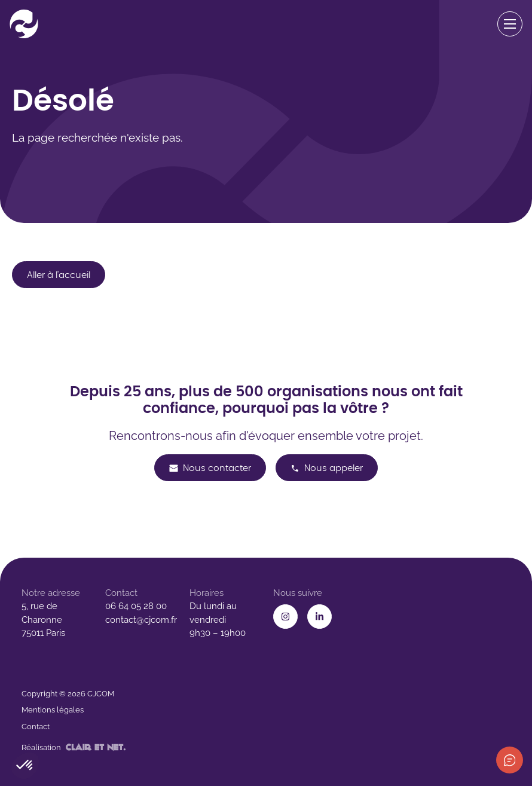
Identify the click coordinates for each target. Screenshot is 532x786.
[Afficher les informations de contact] (510, 760)
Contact (36, 727)
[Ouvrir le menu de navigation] (510, 24)
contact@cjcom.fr (141, 620)
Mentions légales (53, 710)
